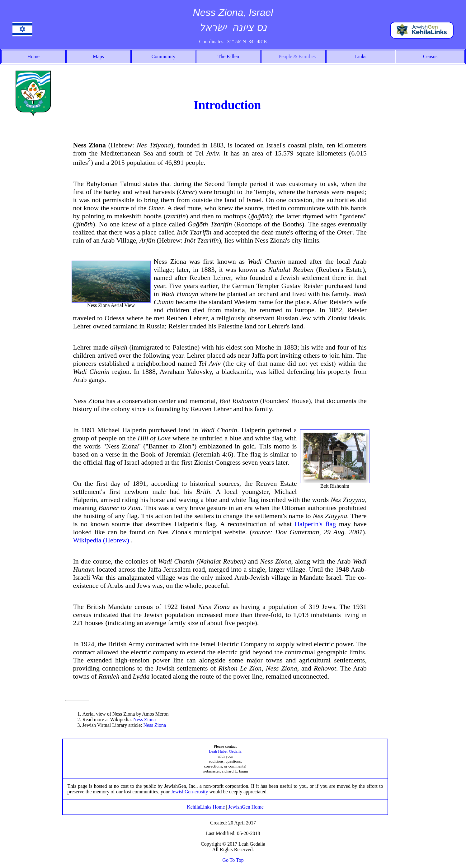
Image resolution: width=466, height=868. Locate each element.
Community (163, 56)
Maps (98, 56)
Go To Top (233, 860)
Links (360, 56)
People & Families (297, 57)
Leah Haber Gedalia (225, 751)
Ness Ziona (144, 719)
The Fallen (228, 56)
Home (33, 56)
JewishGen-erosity (189, 792)
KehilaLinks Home (206, 807)
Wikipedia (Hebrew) (102, 540)
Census (430, 56)
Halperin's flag (315, 524)
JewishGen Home (246, 807)
